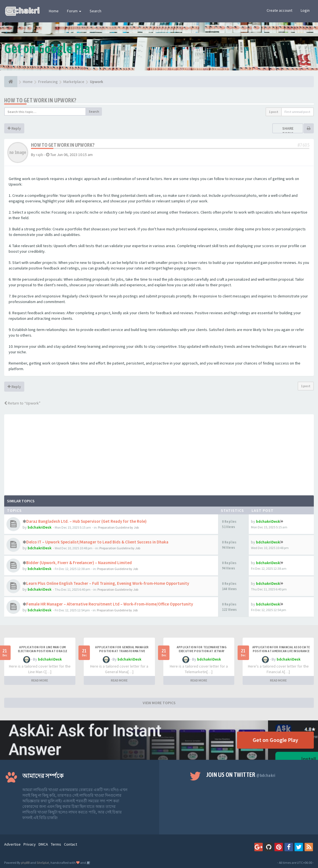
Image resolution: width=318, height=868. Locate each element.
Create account (279, 10)
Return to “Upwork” (22, 403)
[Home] (11, 82)
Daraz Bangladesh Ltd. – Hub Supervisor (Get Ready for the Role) (86, 521)
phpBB (25, 863)
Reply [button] (14, 128)
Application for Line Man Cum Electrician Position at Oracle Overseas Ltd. (43, 651)
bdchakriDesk (40, 527)
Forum (74, 11)
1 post (274, 112)
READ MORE (40, 680)
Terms (56, 844)
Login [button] (305, 10)
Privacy (30, 844)
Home (54, 11)
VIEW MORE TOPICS (159, 703)
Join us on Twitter (241, 775)
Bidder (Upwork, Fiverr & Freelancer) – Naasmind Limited (79, 563)
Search (95, 11)
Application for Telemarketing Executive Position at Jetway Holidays (202, 651)
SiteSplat (43, 863)
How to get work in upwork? (40, 100)
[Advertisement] (159, 453)
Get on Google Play (275, 740)
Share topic (288, 131)
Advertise (12, 844)
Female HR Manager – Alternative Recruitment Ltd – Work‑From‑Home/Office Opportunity (110, 604)
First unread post (297, 112)
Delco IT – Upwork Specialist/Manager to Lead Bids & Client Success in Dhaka (97, 542)
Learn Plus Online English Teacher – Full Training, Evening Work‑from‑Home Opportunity (108, 583)
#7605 (303, 145)
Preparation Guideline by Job (118, 527)
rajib (40, 155)
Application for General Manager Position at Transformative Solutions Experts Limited (122, 651)
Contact (70, 844)
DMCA (43, 844)
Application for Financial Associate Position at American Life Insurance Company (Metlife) (281, 651)
